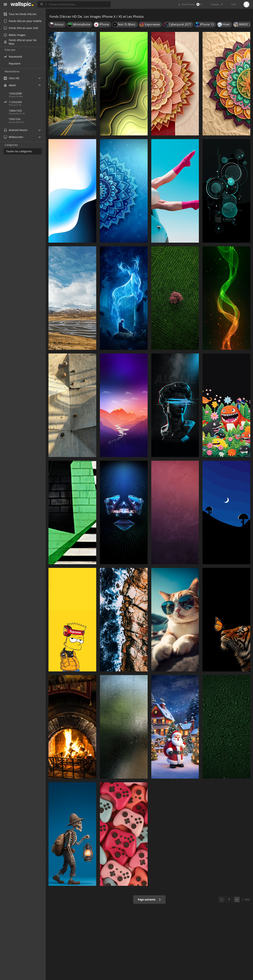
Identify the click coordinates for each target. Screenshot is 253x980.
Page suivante (149, 899)
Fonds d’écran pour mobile (23, 21)
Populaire (15, 63)
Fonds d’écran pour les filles (20, 42)
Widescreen (13, 137)
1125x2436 (27, 102)
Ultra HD (11, 78)
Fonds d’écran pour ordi (21, 28)
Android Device (16, 130)
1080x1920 (15, 111)
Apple (10, 85)
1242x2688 (15, 93)
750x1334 (15, 119)
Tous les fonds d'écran (20, 14)
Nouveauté (15, 57)
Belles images (15, 35)
